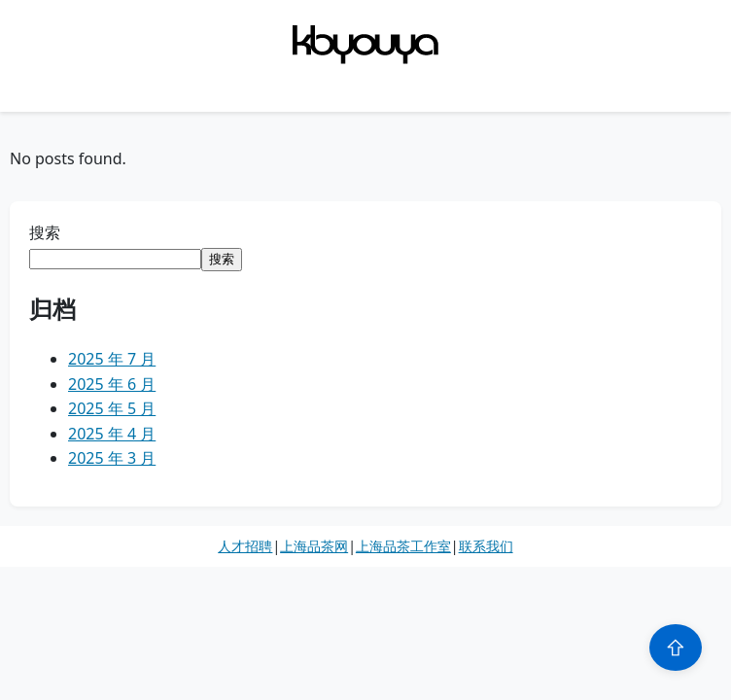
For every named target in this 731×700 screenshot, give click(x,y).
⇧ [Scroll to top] (676, 647)
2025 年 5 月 (112, 408)
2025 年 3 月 (112, 458)
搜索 (45, 232)
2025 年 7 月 (112, 359)
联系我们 (486, 546)
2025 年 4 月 (112, 434)
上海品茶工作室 (403, 546)
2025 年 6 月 (112, 384)
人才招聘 (245, 546)
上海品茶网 (314, 546)
